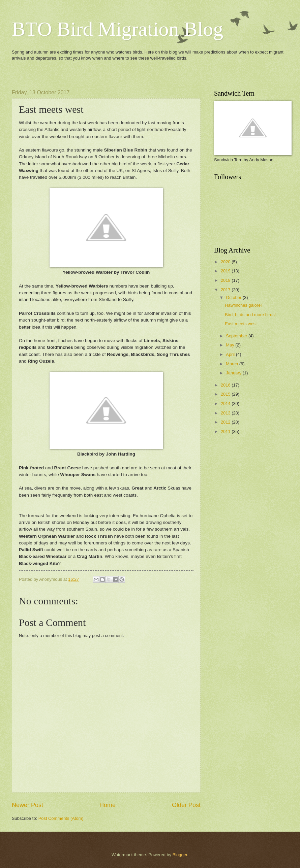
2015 (226, 394)
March (232, 364)
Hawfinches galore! (243, 305)
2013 (226, 413)
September (237, 336)
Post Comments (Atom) (61, 818)
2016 (226, 385)
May (231, 345)
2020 (226, 262)
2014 (226, 404)
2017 (226, 290)
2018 (226, 280)
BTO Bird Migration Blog (117, 29)
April (231, 354)
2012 (226, 422)
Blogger (180, 855)
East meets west (241, 324)
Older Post (186, 805)
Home (108, 805)
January (234, 373)
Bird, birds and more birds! (250, 315)
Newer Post (27, 805)
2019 (226, 271)
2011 (226, 431)
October (234, 297)
